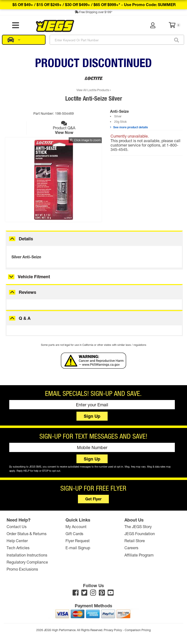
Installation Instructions (27, 555)
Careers (131, 548)
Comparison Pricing (138, 630)
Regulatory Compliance (27, 562)
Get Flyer (93, 499)
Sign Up (92, 416)
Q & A (25, 318)
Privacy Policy (113, 630)
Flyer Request (78, 541)
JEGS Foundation (140, 534)
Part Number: (44, 113)
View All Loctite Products (94, 90)
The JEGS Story (138, 527)
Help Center (17, 541)
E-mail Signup (78, 548)
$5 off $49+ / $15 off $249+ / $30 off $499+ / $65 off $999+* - (94, 4)
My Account (76, 527)
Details (26, 239)
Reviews (28, 292)
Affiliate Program (139, 555)
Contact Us (17, 527)
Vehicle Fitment (34, 277)
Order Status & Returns (27, 534)
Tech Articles (18, 548)
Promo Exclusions (22, 569)
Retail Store (135, 541)
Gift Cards (74, 534)
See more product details (129, 127)
